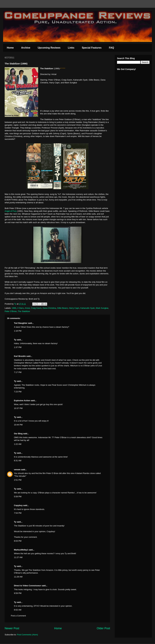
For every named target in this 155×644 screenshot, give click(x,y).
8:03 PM (18, 541)
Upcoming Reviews (49, 48)
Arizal (27, 308)
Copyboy (18, 505)
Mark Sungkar (102, 308)
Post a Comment (18, 616)
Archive (26, 48)
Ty (15, 340)
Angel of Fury (11, 211)
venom (17, 470)
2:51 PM (18, 480)
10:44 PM (18, 425)
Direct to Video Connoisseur (28, 586)
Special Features (92, 48)
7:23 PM (18, 392)
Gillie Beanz (62, 308)
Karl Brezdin (20, 356)
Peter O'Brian (11, 311)
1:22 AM (18, 444)
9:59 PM (18, 593)
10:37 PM (18, 408)
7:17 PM (18, 372)
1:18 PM (18, 331)
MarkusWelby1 (21, 550)
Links (71, 48)
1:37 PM (18, 347)
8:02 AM (18, 610)
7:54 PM (18, 513)
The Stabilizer (24, 311)
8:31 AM (18, 461)
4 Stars (21, 308)
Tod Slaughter (21, 323)
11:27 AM (18, 557)
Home (10, 48)
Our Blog (18, 434)
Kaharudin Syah (88, 308)
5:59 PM (18, 497)
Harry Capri (74, 308)
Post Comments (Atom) (28, 635)
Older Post (103, 628)
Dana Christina (49, 308)
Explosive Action (22, 401)
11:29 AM (18, 577)
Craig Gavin (36, 308)
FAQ (112, 48)
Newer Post (12, 628)
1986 (14, 308)
